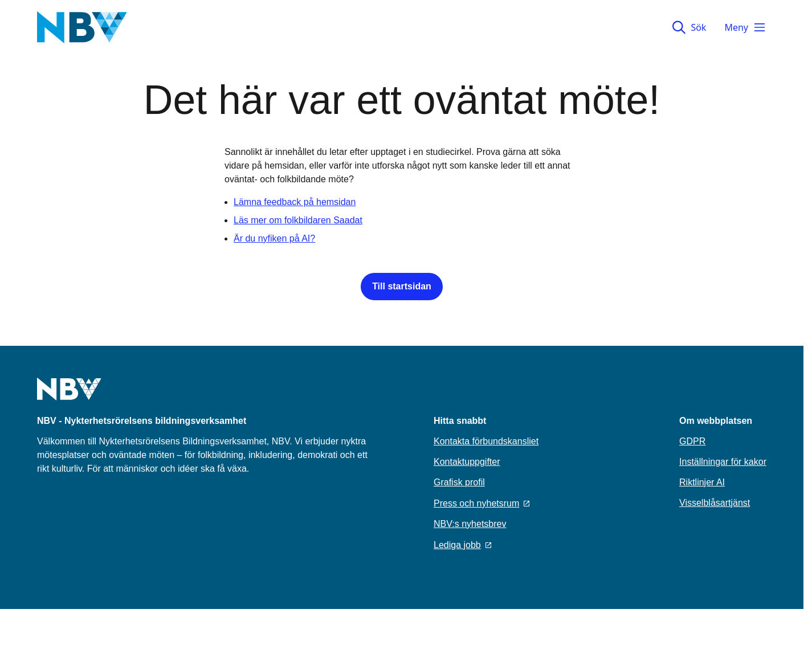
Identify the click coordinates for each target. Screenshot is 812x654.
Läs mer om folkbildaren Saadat (298, 220)
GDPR (692, 441)
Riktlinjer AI (702, 482)
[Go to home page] (69, 396)
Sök (689, 27)
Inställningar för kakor (723, 462)
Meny (745, 27)
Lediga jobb (462, 545)
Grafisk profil (459, 482)
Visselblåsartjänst (715, 503)
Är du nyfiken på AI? (274, 238)
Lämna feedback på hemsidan (295, 202)
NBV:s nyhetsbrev (470, 524)
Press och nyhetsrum (482, 503)
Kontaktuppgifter (467, 462)
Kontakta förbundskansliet (486, 441)
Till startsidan (402, 286)
